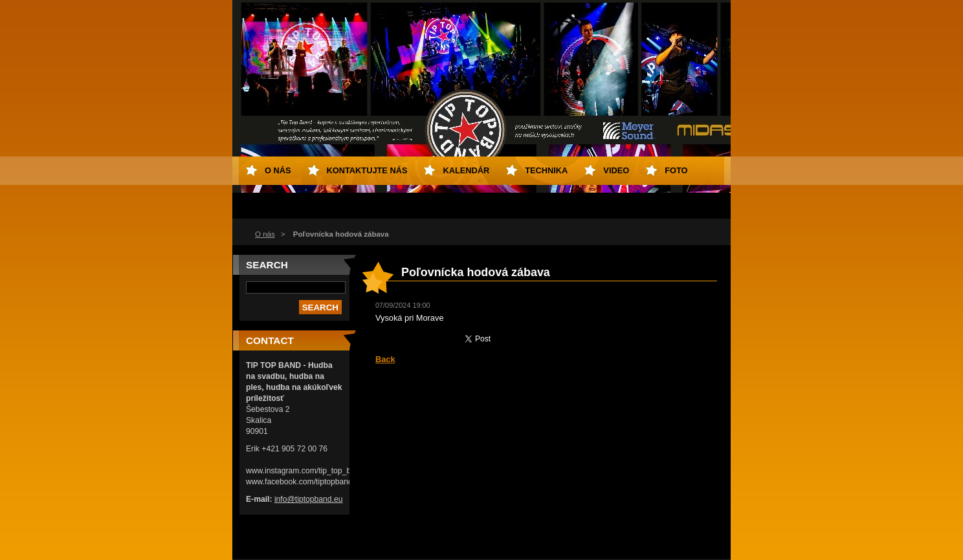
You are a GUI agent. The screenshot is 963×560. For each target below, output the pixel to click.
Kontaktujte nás (367, 170)
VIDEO (616, 170)
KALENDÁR (466, 170)
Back (385, 359)
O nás (265, 234)
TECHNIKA (546, 170)
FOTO (676, 170)
